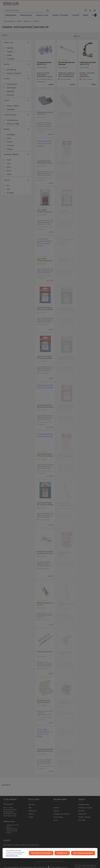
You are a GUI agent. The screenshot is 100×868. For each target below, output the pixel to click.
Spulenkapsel (12, 81)
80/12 (9, 164)
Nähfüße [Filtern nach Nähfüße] (17, 61)
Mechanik (10, 92)
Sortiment (10, 190)
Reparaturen (83, 811)
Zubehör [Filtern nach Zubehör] (17, 97)
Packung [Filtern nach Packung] (17, 177)
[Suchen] (71, 5)
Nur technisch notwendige (45, 854)
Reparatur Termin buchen (12, 829)
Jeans (9, 135)
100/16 (9, 171)
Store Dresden (58, 814)
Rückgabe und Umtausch (62, 811)
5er (8, 182)
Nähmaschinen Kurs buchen (13, 823)
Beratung (81, 808)
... (54, 802)
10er (8, 186)
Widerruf (31, 811)
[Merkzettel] (85, 5)
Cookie (31, 814)
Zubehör (10, 48)
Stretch (9, 139)
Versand (56, 805)
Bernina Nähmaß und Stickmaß (66, 60)
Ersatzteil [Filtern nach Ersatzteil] (17, 75)
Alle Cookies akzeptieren (84, 854)
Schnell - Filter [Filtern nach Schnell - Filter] (17, 39)
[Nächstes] (96, 12)
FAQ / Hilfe (82, 818)
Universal (10, 142)
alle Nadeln (11, 131)
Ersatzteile (11, 56)
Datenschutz (33, 808)
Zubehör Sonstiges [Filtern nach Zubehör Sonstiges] (17, 112)
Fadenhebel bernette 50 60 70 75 (88, 60)
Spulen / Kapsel (13, 103)
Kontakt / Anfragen (85, 814)
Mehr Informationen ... (17, 856)
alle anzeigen (12, 85)
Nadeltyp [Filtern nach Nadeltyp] (17, 126)
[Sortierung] (85, 33)
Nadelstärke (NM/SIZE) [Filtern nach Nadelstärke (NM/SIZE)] (17, 151)
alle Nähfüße (12, 67)
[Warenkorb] (94, 5)
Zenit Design (65, 864)
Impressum (32, 802)
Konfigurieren (65, 854)
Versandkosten (78, 864)
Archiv (56, 818)
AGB (30, 805)
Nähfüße (10, 45)
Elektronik (10, 88)
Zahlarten (57, 808)
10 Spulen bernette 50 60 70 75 (44, 60)
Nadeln (9, 52)
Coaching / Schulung (85, 805)
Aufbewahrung (12, 117)
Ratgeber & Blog (84, 802)
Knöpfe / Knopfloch (14, 70)
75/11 (9, 160)
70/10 (9, 157)
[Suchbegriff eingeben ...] (48, 5)
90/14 (9, 168)
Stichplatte (11, 106)
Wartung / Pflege (13, 121)
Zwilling (9, 146)
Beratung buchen (12, 826)
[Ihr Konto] (90, 5)
